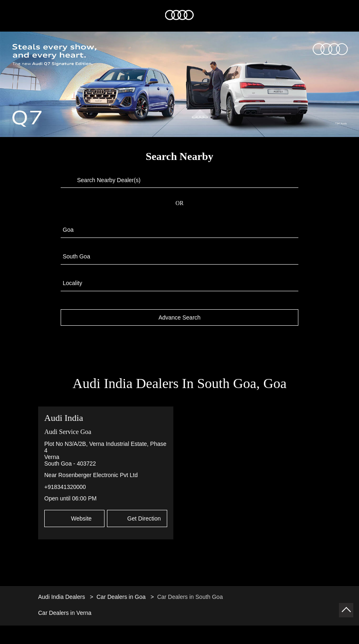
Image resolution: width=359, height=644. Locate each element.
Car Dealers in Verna (65, 609)
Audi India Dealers (62, 593)
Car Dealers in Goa (121, 593)
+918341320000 (65, 483)
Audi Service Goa (68, 428)
